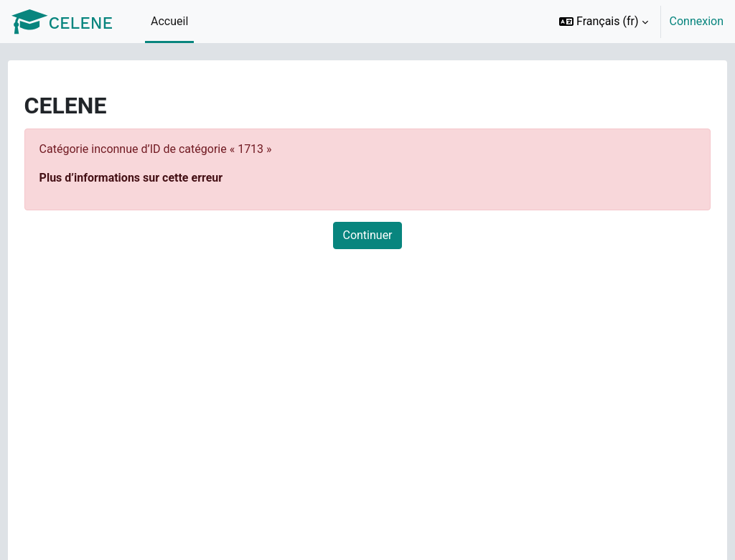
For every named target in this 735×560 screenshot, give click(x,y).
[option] (637, 22)
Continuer (367, 235)
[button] (604, 22)
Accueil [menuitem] (169, 21)
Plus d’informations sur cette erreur (158, 178)
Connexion (697, 21)
